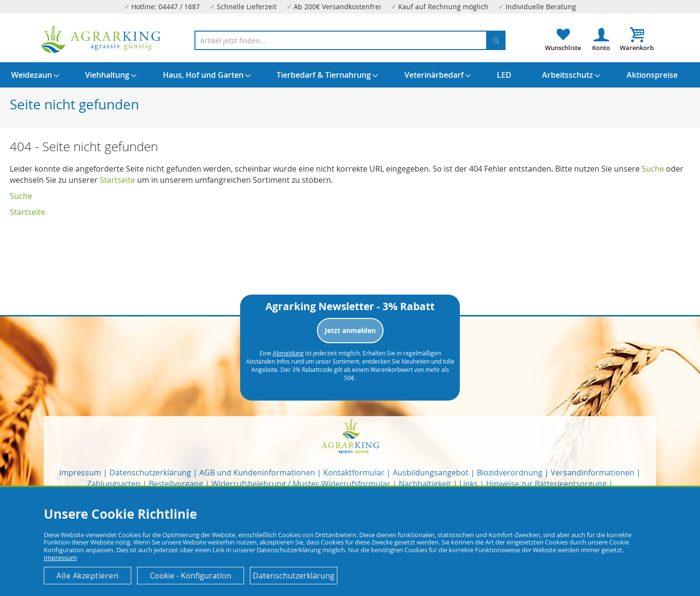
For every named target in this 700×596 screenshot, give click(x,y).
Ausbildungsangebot (431, 473)
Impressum (80, 473)
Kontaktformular (354, 473)
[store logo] (101, 39)
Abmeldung (288, 353)
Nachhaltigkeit (425, 484)
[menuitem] (32, 75)
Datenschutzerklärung (150, 473)
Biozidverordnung (510, 473)
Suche (653, 169)
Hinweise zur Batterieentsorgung (546, 484)
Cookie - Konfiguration (191, 576)
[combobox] (350, 40)
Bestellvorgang (176, 484)
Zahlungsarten (114, 484)
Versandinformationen (593, 473)
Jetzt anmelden (350, 330)
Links (469, 484)
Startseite (117, 180)
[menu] (350, 75)
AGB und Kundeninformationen (257, 473)
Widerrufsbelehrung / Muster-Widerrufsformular (301, 484)
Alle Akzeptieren (87, 576)
